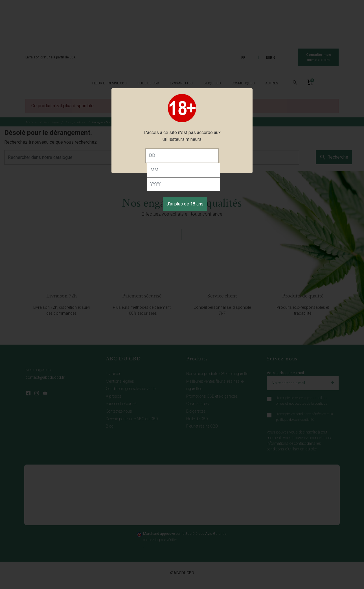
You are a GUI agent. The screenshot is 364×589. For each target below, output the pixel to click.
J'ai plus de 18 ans (185, 204)
